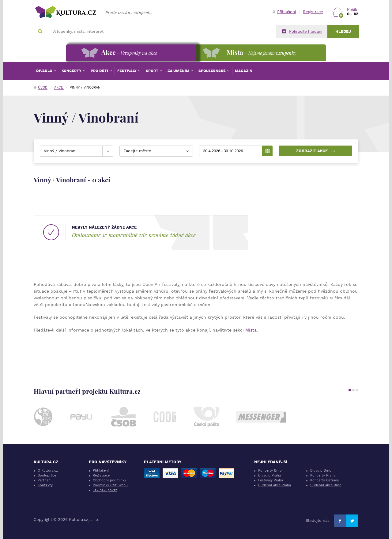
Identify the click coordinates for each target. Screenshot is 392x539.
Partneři (44, 480)
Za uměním (179, 71)
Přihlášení (284, 12)
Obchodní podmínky (109, 480)
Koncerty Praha (323, 475)
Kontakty (45, 485)
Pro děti (100, 71)
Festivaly (127, 71)
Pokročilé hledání (302, 32)
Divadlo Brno (321, 471)
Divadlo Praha (269, 475)
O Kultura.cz (48, 471)
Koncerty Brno (270, 471)
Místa (251, 330)
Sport (153, 71)
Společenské (213, 71)
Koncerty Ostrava (324, 480)
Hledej (343, 31)
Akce (59, 87)
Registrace (313, 12)
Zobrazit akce (316, 151)
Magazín (244, 71)
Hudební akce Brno (326, 485)
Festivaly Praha (271, 480)
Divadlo (45, 71)
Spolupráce (47, 475)
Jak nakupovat (105, 490)
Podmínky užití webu (110, 485)
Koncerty (72, 71)
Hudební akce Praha (275, 485)
